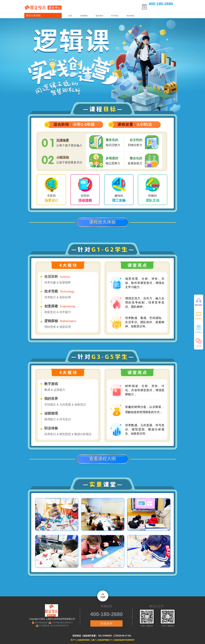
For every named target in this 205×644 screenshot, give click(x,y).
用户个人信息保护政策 (80, 640)
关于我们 (115, 16)
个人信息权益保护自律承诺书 (123, 640)
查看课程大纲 (102, 459)
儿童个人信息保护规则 (100, 640)
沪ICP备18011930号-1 (62, 623)
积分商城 (130, 16)
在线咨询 (106, 623)
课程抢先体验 (102, 222)
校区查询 (99, 16)
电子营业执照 (41, 623)
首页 (70, 16)
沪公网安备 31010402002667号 (54, 626)
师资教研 (84, 16)
